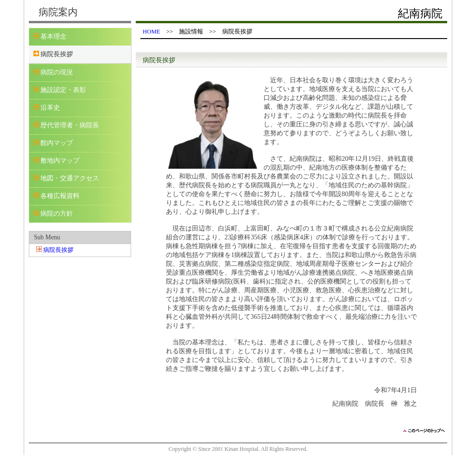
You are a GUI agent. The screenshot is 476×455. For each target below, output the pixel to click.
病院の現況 (57, 72)
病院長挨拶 (58, 250)
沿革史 (50, 108)
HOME (152, 32)
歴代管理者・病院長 (70, 125)
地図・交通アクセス (70, 178)
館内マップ (57, 143)
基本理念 (53, 36)
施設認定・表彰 (63, 90)
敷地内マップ (60, 161)
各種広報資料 (60, 196)
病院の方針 (57, 214)
